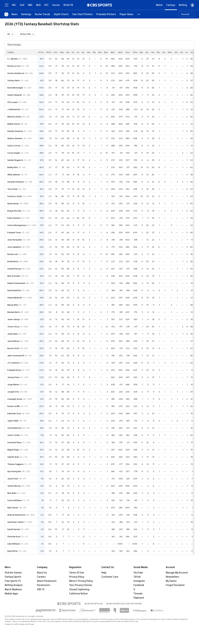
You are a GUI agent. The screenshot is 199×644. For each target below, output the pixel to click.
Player (11, 52)
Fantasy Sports (13, 577)
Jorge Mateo (13, 385)
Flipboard (139, 598)
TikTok (137, 577)
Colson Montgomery (17, 225)
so (147, 52)
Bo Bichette (13, 261)
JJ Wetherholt (14, 109)
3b (94, 52)
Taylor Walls (13, 421)
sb (158, 52)
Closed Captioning (79, 589)
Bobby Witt (13, 167)
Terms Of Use (77, 573)
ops (135, 52)
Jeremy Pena (13, 377)
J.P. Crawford (13, 363)
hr (100, 52)
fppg (49, 52)
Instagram (139, 581)
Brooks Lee (13, 254)
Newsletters (172, 577)
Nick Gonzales (14, 276)
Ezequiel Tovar (14, 233)
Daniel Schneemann (16, 283)
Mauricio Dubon (14, 117)
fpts (41, 52)
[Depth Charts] (61, 14)
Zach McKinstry (15, 428)
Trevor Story (13, 327)
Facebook (139, 585)
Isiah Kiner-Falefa (15, 522)
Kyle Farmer (13, 508)
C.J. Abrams (13, 59)
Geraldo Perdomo (16, 182)
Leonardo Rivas (14, 442)
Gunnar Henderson (16, 73)
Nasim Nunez (13, 204)
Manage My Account (177, 573)
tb (153, 52)
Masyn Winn (13, 305)
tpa (62, 52)
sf (182, 52)
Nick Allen (12, 493)
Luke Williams (14, 544)
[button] (139, 14)
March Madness (13, 589)
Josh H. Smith (14, 435)
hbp (170, 52)
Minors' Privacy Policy (81, 581)
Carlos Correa (14, 146)
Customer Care (110, 577)
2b (89, 52)
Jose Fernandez (15, 240)
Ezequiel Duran (14, 370)
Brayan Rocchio (14, 211)
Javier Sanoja (13, 319)
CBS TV (41, 589)
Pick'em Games (13, 573)
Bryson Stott (13, 348)
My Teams (171, 581)
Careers (41, 577)
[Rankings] (26, 14)
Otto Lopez (13, 102)
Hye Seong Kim (14, 471)
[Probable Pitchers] (106, 14)
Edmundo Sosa (14, 413)
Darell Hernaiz (14, 529)
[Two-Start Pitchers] (82, 14)
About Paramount (47, 581)
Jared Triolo (13, 479)
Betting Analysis (14, 585)
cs (164, 52)
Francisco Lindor (15, 196)
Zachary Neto (14, 80)
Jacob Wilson (14, 341)
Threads (138, 594)
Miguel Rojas (13, 450)
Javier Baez (13, 334)
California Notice (78, 594)
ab (68, 52)
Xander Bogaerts (15, 160)
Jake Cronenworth (16, 356)
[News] (15, 14)
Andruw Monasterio (17, 515)
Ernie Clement (14, 218)
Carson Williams (15, 500)
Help (104, 573)
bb (141, 52)
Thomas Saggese (15, 464)
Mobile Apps (11, 594)
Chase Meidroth (15, 298)
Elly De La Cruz (14, 66)
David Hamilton (14, 290)
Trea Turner (13, 189)
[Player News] (126, 14)
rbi (106, 52)
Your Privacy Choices (81, 585)
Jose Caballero (14, 247)
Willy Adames (14, 175)
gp (56, 52)
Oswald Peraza (14, 269)
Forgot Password (175, 585)
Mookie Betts (14, 312)
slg (127, 52)
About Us (42, 573)
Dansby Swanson (15, 131)
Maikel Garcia (14, 124)
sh (176, 52)
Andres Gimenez (15, 138)
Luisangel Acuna (15, 399)
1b (83, 52)
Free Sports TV (13, 581)
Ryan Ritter (13, 551)
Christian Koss (14, 537)
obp (120, 52)
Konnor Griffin (14, 406)
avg (113, 52)
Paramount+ (44, 585)
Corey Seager (14, 153)
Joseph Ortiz (13, 392)
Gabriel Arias (13, 457)
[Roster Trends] (43, 14)
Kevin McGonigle (15, 88)
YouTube (138, 573)
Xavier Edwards (15, 95)
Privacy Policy (77, 577)
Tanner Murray (14, 486)
